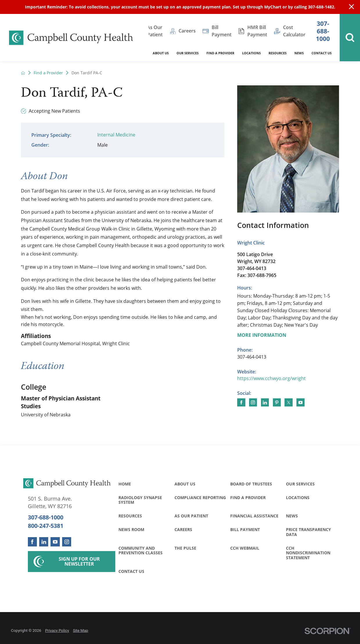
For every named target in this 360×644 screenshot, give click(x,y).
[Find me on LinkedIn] (265, 402)
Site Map (80, 630)
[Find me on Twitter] (288, 402)
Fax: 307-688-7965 (257, 275)
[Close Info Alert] (351, 7)
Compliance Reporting (200, 498)
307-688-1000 (323, 31)
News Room (131, 529)
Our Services (300, 484)
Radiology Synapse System (140, 500)
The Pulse (185, 548)
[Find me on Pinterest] (277, 402)
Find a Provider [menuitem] (220, 53)
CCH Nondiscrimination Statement (308, 553)
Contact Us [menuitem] (322, 53)
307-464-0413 (252, 268)
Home (125, 484)
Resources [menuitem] (278, 53)
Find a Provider (48, 73)
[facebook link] (32, 542)
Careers (183, 529)
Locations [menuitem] (251, 53)
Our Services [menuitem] (188, 53)
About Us (185, 484)
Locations (298, 498)
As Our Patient (191, 516)
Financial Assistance (254, 516)
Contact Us (131, 571)
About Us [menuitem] (161, 53)
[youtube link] (55, 542)
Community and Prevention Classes (141, 550)
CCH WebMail (245, 548)
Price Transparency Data (308, 532)
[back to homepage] (23, 73)
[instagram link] (67, 542)
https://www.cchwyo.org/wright (271, 378)
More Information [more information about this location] (262, 335)
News (292, 516)
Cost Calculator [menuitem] (294, 31)
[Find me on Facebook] (241, 402)
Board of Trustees (251, 484)
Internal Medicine (116, 135)
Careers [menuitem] (187, 31)
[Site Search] (350, 38)
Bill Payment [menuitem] (222, 31)
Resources (130, 516)
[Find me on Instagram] (253, 402)
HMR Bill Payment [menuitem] (257, 31)
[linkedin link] (44, 542)
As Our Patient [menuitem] (155, 31)
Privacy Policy (57, 630)
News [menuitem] (299, 53)
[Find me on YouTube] (300, 402)
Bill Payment (245, 529)
